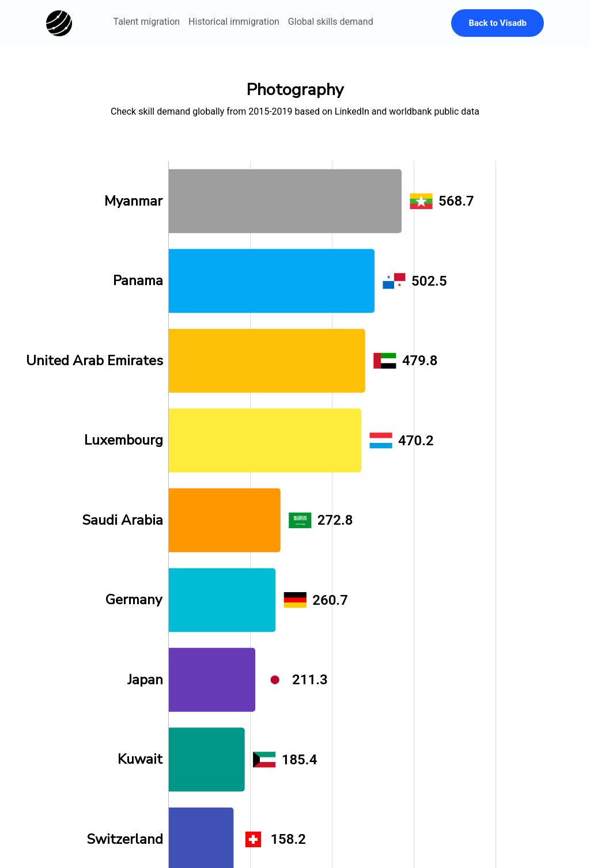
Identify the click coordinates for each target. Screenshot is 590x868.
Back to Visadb (498, 23)
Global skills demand (331, 22)
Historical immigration (234, 22)
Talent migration (147, 22)
